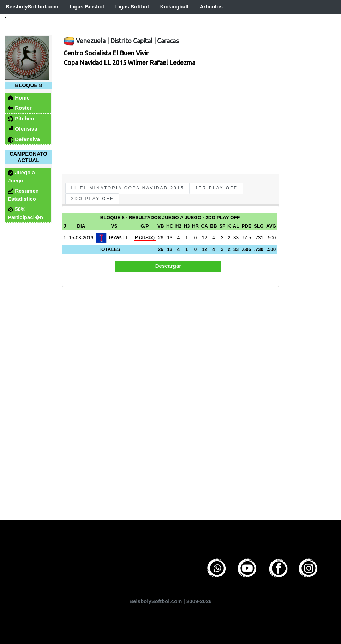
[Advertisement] (164, 121)
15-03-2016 (81, 238)
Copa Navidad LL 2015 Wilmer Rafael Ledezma (129, 62)
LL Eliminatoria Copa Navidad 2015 (127, 188)
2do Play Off (92, 199)
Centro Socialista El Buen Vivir (106, 53)
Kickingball (174, 7)
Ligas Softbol (132, 7)
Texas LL (112, 237)
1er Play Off (216, 188)
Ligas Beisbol (87, 7)
